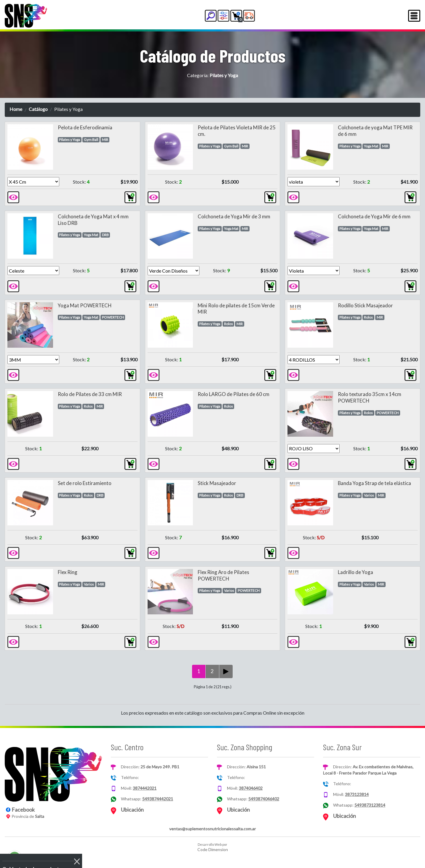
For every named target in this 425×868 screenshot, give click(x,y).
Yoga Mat (371, 146)
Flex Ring (68, 572)
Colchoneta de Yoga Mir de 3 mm (234, 216)
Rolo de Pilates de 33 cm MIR (90, 394)
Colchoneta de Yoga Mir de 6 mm (374, 216)
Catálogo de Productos (213, 55)
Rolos (229, 324)
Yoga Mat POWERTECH (85, 305)
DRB (105, 235)
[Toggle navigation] (414, 16)
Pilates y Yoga (69, 140)
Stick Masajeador (217, 483)
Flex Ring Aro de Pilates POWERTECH (223, 575)
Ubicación (132, 810)
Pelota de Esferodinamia (85, 127)
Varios (369, 495)
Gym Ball (91, 140)
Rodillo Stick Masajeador (365, 305)
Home (16, 109)
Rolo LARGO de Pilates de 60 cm (234, 394)
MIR (105, 140)
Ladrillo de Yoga (356, 572)
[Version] (33, 182)
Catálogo (38, 109)
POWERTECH (113, 317)
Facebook (23, 810)
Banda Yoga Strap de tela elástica (374, 483)
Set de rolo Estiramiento (85, 483)
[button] (211, 16)
